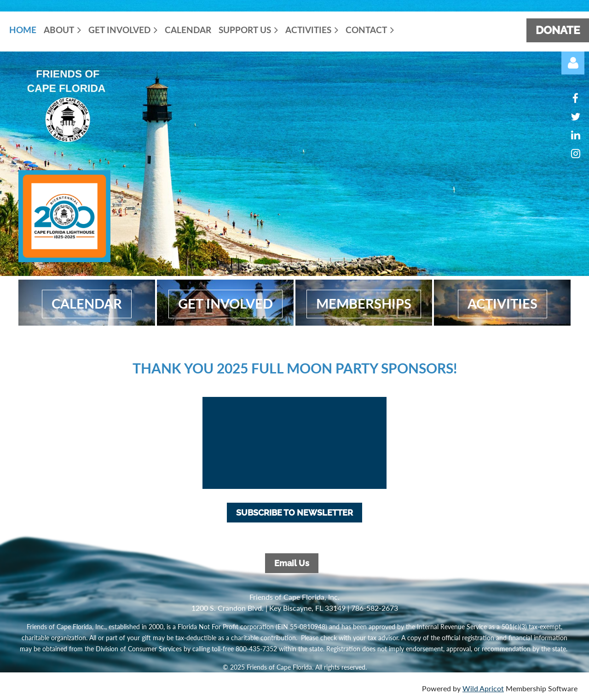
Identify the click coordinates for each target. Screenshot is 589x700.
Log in (573, 63)
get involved (225, 304)
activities (502, 304)
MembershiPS (364, 304)
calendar (87, 304)
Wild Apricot (483, 688)
